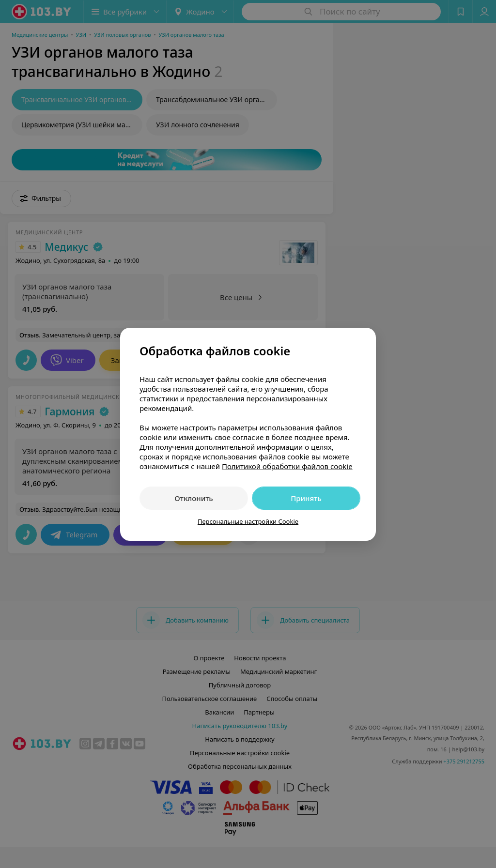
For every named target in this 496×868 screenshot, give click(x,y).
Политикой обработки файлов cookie (287, 466)
